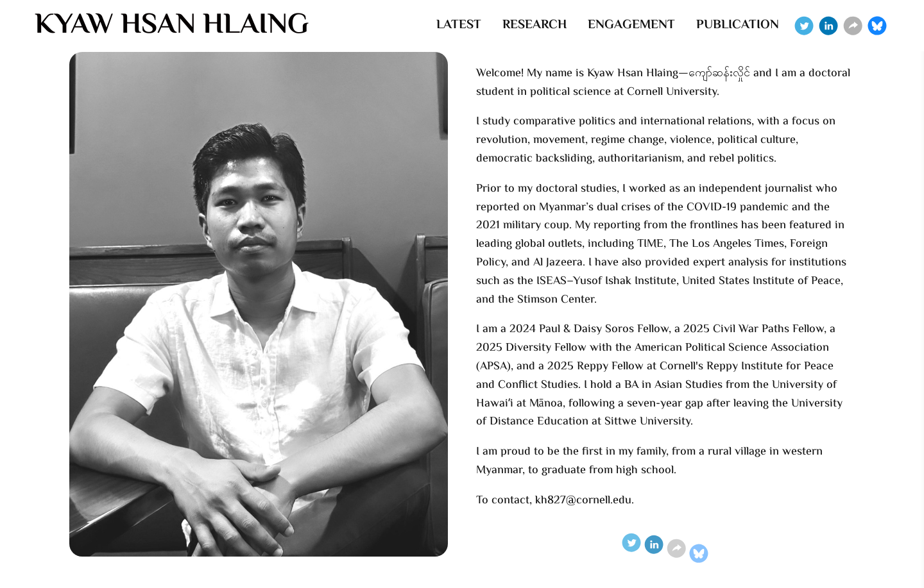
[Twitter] (804, 26)
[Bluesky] (877, 26)
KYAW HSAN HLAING (172, 26)
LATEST (459, 25)
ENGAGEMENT (631, 25)
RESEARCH (535, 25)
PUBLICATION (738, 25)
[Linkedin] (828, 26)
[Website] (853, 26)
